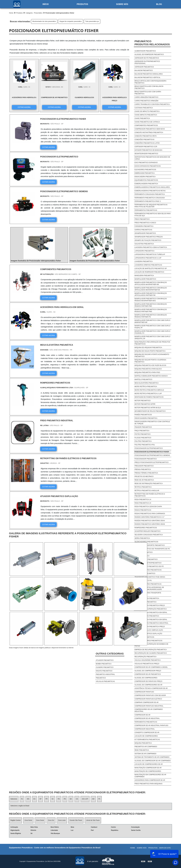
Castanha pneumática (144, 108)
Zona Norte (28, 820)
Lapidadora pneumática (144, 251)
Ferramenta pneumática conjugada (150, 198)
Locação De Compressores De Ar (149, 764)
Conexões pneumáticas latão (147, 143)
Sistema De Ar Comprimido (145, 754)
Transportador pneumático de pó (149, 566)
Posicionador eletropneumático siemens (152, 455)
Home (133, 848)
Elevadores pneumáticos (145, 170)
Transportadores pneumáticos (148, 570)
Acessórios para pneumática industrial (151, 623)
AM (93, 799)
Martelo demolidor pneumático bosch (151, 376)
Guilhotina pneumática (144, 244)
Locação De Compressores (146, 736)
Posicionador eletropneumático (149, 448)
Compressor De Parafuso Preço (148, 681)
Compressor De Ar (142, 715)
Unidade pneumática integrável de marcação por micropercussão (149, 588)
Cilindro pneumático (105, 667)
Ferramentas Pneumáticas (146, 722)
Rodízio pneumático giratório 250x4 (150, 521)
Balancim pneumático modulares (149, 74)
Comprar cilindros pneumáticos (148, 641)
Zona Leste (62, 820)
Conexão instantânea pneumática (149, 132)
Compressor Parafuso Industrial (149, 706)
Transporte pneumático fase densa (150, 577)
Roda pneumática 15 (143, 503)
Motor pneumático (143, 401)
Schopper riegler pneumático (148, 531)
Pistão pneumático (142, 434)
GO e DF (85, 799)
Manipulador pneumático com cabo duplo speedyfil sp (152, 338)
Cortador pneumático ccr (146, 147)
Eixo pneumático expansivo (146, 163)
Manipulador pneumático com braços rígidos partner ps (151, 316)
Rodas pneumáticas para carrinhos (150, 514)
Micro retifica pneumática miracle (149, 390)
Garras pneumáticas (143, 230)
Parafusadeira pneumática (146, 418)
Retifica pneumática (143, 487)
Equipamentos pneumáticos (146, 180)
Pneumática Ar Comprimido (146, 747)
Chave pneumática (142, 118)
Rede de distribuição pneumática (149, 484)
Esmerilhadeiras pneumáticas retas (150, 191)
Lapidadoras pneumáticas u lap (148, 258)
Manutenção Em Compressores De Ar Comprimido (150, 776)
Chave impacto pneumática (146, 115)
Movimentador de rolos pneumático (44, 21)
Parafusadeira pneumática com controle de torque (152, 423)
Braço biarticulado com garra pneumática (148, 93)
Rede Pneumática (142, 750)
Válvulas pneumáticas (105, 681)
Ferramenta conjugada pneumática (150, 194)
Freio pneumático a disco (145, 223)
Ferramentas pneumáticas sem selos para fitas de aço (153, 215)
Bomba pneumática (104, 664)
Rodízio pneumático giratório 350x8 (150, 524)
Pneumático (101, 678)
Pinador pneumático (143, 427)
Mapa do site (165, 848)
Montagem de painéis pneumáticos (149, 397)
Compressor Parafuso (144, 692)
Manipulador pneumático (145, 279)
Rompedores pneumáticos (146, 528)
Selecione (14, 799)
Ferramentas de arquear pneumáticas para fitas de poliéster (151, 206)
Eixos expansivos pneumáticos (148, 166)
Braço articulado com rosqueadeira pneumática (150, 82)
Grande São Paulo (76, 820)
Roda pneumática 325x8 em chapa (148, 507)
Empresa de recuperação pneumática (151, 609)
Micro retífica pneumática (146, 387)
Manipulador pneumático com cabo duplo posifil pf (152, 327)
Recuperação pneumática (145, 657)
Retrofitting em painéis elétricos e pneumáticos (150, 495)
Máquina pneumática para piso (147, 372)
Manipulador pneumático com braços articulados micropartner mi (151, 289)
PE (65, 799)
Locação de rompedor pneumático (149, 272)
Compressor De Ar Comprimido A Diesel (151, 667)
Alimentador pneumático (145, 51)
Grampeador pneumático (145, 233)
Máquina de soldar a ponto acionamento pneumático (152, 355)
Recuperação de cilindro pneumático (151, 653)
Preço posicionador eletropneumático (152, 462)
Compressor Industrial (145, 729)
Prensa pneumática (143, 469)
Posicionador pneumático (146, 459)
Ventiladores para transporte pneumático (148, 594)
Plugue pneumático (143, 438)
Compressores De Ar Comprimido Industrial (149, 710)
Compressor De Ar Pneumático (148, 674)
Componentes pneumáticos (146, 125)
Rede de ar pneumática (144, 480)
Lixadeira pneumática (144, 261)
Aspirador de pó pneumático (147, 58)
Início (46, 4)
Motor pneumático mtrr (145, 404)
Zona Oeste (40, 820)
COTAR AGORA (24, 107)
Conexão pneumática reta (146, 136)
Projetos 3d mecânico (144, 476)
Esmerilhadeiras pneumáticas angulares (152, 187)
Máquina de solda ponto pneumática (150, 351)
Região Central (15, 820)
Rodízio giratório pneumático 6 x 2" (150, 517)
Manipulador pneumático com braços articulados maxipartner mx (151, 283)
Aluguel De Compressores (146, 678)
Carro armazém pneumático (146, 97)
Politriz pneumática (143, 441)
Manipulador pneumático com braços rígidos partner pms (151, 311)
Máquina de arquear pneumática (148, 348)
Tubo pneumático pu (92, 21)
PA (99, 799)
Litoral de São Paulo (93, 820)
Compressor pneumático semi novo (150, 129)
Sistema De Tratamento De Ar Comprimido (152, 757)
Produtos (82, 4)
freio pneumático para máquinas (148, 784)
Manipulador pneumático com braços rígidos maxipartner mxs (151, 300)
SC (53, 799)
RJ (22, 799)
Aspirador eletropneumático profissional (147, 62)
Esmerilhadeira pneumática (146, 184)
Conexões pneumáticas (144, 140)
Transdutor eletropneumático (148, 563)
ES (34, 799)
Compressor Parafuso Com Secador (150, 695)
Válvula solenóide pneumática (148, 660)
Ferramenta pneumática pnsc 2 (148, 201)
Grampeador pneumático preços (149, 237)
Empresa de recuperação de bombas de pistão (151, 645)
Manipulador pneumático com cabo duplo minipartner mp (152, 321)
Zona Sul (51, 820)
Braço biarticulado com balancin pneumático (149, 87)
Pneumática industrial (105, 674)
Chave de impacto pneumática (147, 111)
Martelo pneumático (143, 379)
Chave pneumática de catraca (147, 122)
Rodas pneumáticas (143, 510)
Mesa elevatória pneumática (147, 383)
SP (40, 799)
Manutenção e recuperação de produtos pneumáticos (152, 343)
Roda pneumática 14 (143, 499)
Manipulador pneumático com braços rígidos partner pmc (151, 305)
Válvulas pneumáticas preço (147, 664)
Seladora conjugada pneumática (149, 535)
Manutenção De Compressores (148, 771)
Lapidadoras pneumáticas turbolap (150, 254)
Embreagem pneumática (145, 173)
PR (47, 799)
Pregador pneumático (144, 466)
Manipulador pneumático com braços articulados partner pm (151, 294)
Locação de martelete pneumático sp (151, 268)
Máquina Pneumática (143, 743)
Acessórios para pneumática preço (150, 605)
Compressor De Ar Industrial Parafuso (151, 725)
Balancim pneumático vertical (147, 78)
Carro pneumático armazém (146, 101)
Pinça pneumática (142, 431)
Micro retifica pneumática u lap (148, 394)
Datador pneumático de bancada (148, 150)
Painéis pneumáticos (143, 415)
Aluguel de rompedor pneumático (71, 21)
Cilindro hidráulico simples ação (149, 630)
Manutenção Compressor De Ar (148, 768)
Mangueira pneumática (144, 276)
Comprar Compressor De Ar (146, 702)
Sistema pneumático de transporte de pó (152, 549)
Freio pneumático (142, 219)
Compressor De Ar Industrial (147, 718)
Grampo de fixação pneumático (148, 240)
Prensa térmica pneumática (146, 473)
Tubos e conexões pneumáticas (148, 584)
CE (77, 799)
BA (71, 799)
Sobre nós (122, 4)
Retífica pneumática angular (147, 491)
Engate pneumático (104, 671)
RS (59, 799)
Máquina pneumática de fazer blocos (150, 365)
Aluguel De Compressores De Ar (148, 685)
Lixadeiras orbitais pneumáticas (148, 265)
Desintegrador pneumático (146, 154)
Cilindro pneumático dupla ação (148, 634)
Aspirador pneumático (144, 67)
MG (28, 799)
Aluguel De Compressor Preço (148, 671)
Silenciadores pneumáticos (146, 542)
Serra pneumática (142, 538)
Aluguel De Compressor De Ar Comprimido (153, 761)
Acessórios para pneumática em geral (151, 612)
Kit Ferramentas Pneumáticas (147, 740)
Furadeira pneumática (144, 226)
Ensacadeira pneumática (145, 177)
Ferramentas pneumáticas (146, 210)
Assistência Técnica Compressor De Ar (151, 688)
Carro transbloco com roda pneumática (152, 104)
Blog (159, 4)
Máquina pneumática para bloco (148, 369)
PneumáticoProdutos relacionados (152, 43)
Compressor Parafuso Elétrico (148, 699)
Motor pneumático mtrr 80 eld (148, 408)
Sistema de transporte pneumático (150, 545)
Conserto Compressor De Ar (147, 732)
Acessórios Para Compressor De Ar (150, 780)
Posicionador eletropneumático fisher (152, 452)
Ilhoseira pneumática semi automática (151, 247)
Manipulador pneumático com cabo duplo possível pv (152, 332)
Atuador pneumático (105, 660)
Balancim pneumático (144, 70)
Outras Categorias (110, 654)
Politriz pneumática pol (145, 445)
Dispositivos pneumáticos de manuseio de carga (152, 158)
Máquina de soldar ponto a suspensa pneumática (150, 361)
